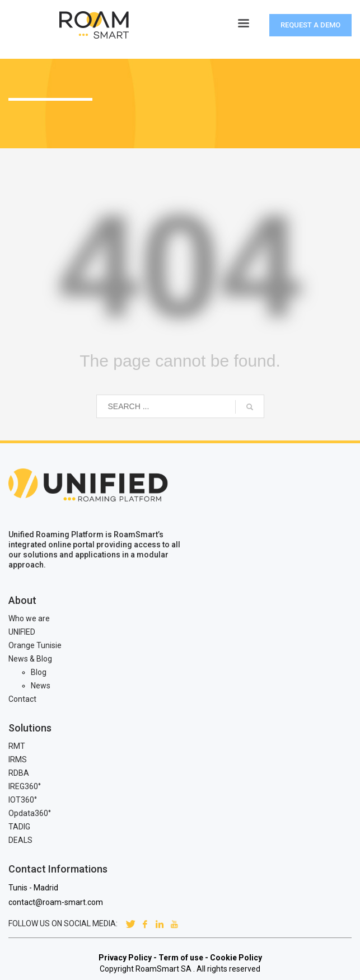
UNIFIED (22, 632)
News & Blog (30, 659)
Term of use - (183, 958)
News (41, 686)
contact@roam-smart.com (56, 902)
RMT (17, 746)
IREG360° (25, 786)
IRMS (18, 759)
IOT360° (23, 800)
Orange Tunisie (35, 645)
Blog (39, 672)
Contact (22, 699)
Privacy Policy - (128, 958)
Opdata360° (30, 813)
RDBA (19, 773)
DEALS (20, 840)
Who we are (29, 618)
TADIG (19, 827)
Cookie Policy (236, 958)
